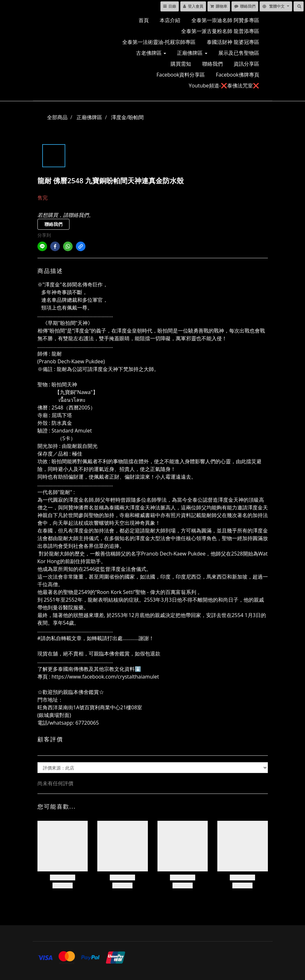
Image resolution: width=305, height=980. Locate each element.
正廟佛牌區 (192, 53)
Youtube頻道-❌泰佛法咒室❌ (224, 86)
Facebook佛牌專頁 (237, 75)
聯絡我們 (213, 64)
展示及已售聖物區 (239, 53)
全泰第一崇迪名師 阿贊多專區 (225, 20)
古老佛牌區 (151, 53)
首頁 (144, 20)
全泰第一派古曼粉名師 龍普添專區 (220, 31)
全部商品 (57, 117)
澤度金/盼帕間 (127, 117)
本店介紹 (170, 20)
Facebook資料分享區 (181, 75)
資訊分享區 (246, 64)
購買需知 (181, 64)
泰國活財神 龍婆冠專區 (233, 42)
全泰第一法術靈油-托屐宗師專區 (159, 42)
